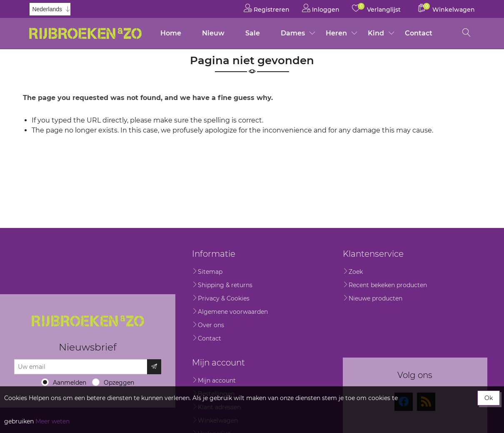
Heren (336, 33)
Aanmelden (70, 383)
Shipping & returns (225, 285)
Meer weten (52, 421)
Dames (293, 33)
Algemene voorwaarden (233, 312)
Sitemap (210, 272)
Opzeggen (119, 383)
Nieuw (213, 33)
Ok (489, 398)
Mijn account (217, 380)
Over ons (211, 325)
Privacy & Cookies (224, 298)
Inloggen (321, 8)
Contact (419, 33)
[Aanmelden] (81, 367)
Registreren (267, 8)
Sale (253, 33)
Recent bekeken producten (388, 285)
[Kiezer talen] (50, 9)
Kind (376, 33)
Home (171, 33)
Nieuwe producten (376, 298)
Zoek (356, 272)
